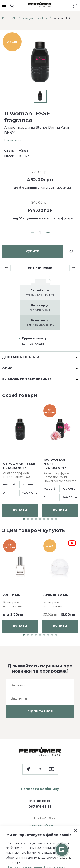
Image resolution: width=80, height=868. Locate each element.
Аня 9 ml (12, 595)
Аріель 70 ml (56, 595)
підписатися (40, 711)
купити (33, 251)
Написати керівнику (40, 789)
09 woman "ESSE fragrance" (19, 466)
